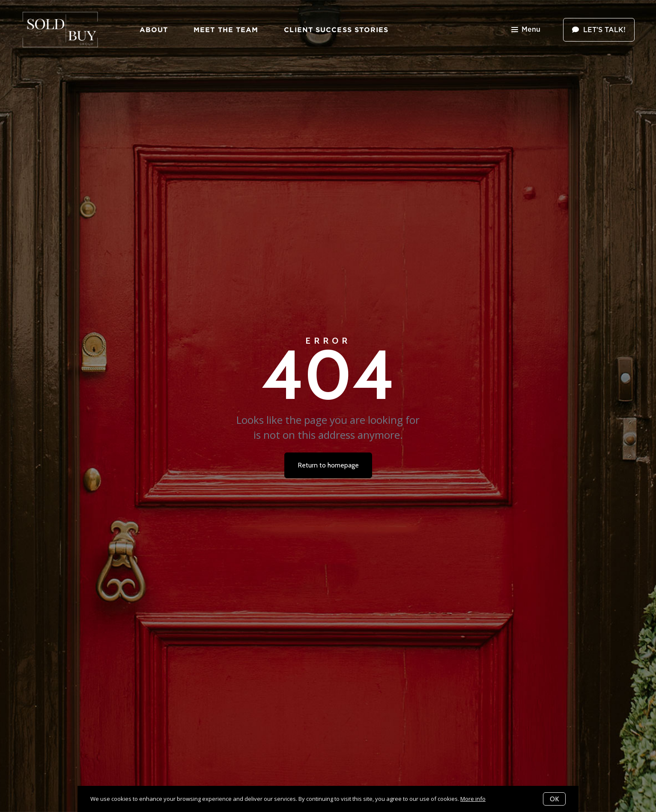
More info (473, 799)
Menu (526, 30)
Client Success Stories (336, 30)
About (154, 30)
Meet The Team (226, 30)
